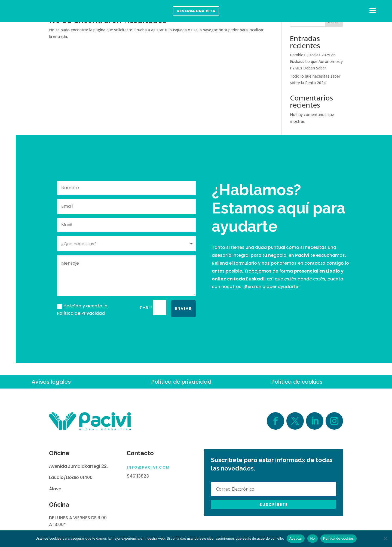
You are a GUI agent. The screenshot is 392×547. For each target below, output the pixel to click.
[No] (385, 539)
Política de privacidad (181, 382)
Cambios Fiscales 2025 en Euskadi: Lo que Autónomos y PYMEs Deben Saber (316, 61)
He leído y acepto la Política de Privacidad (82, 310)
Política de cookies (297, 382)
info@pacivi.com (148, 467)
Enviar (183, 308)
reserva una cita (196, 11)
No (312, 538)
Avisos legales (51, 382)
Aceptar (296, 538)
